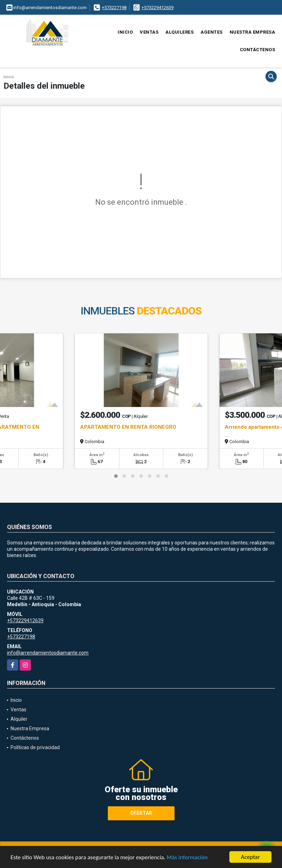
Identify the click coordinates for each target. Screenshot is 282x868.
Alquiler (19, 719)
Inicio (125, 32)
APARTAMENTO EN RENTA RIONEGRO (128, 427)
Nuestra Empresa (253, 32)
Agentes (212, 32)
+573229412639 (158, 8)
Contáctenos (258, 50)
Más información (187, 858)
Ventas (149, 32)
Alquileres (179, 32)
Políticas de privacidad (35, 747)
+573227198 (114, 8)
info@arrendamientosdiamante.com (48, 653)
